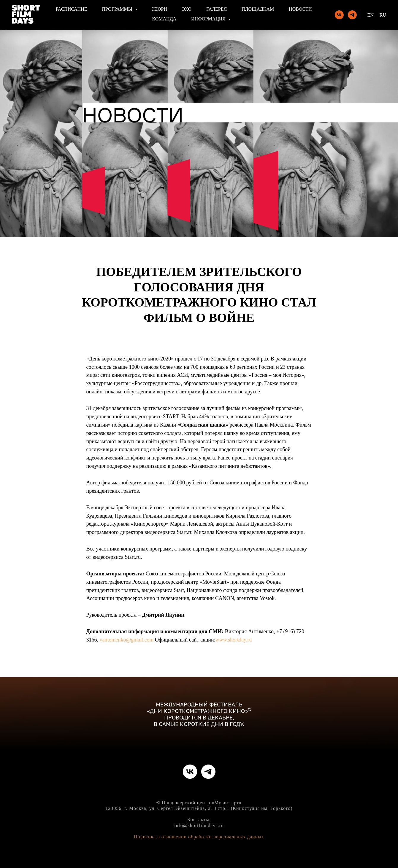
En (370, 15)
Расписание (72, 9)
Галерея (217, 9)
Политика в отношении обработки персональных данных (199, 837)
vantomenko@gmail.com (127, 640)
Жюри (160, 9)
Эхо (187, 9)
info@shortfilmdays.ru (199, 825)
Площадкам (258, 9)
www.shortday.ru (234, 640)
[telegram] (352, 15)
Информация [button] (209, 19)
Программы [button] (118, 9)
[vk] (339, 15)
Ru (383, 15)
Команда (164, 19)
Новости (300, 9)
